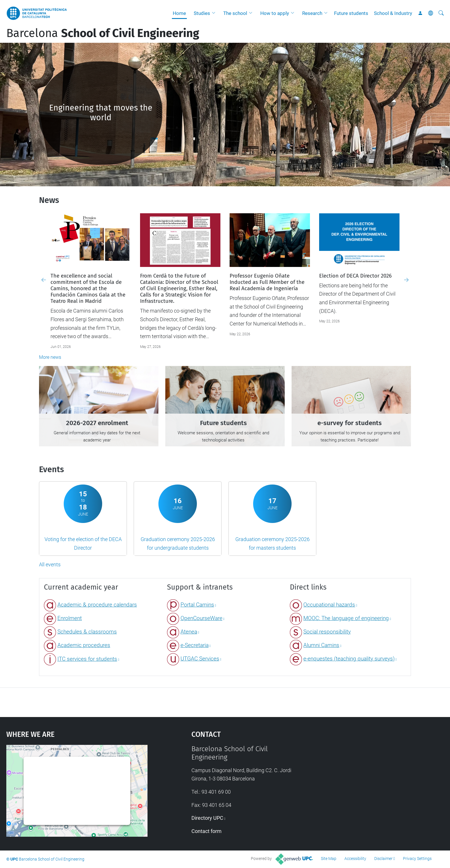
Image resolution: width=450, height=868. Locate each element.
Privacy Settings (417, 859)
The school (235, 13)
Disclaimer (383, 859)
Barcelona (103, 33)
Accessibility (355, 859)
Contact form (206, 831)
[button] (215, 13)
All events (50, 564)
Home (179, 13)
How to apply (275, 13)
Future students (351, 13)
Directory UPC (207, 818)
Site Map (329, 859)
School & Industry (393, 13)
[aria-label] (441, 13)
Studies (202, 13)
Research (312, 13)
